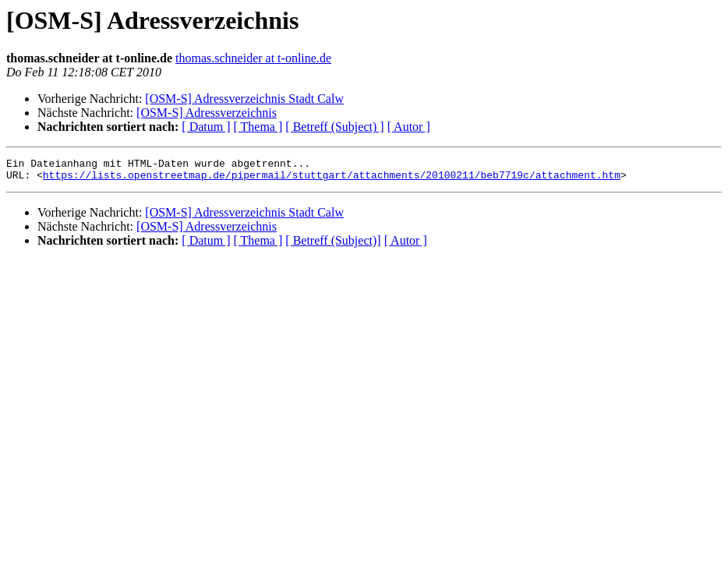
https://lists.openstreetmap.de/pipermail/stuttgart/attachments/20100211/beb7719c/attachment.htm (332, 179)
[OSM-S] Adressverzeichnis (207, 113)
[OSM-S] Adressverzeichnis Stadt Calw (244, 99)
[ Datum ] (206, 127)
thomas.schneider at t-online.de (253, 58)
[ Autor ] (409, 127)
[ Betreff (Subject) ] (334, 127)
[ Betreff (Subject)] (333, 245)
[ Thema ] (258, 127)
